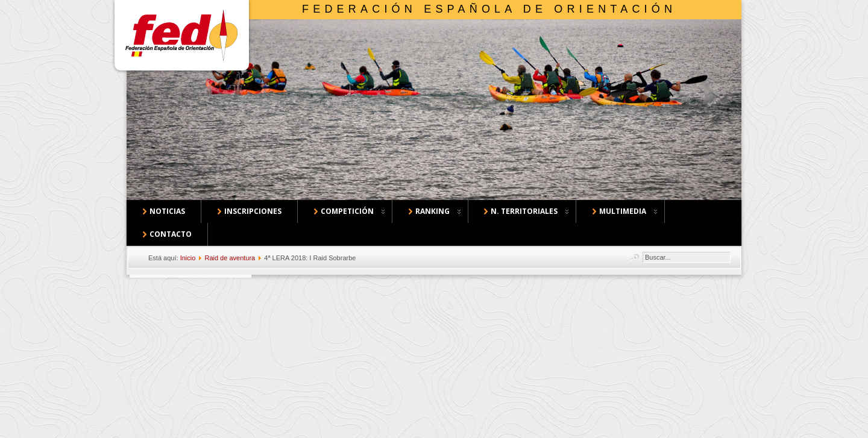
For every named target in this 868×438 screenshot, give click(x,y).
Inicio (188, 258)
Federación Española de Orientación (489, 9)
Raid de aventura (230, 258)
